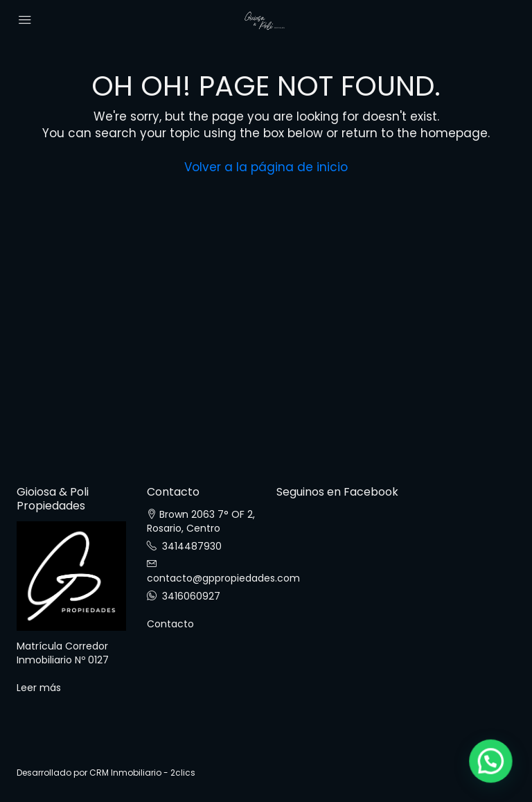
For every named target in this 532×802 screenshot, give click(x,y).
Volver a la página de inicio (266, 167)
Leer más (39, 688)
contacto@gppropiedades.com (223, 578)
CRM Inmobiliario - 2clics (142, 773)
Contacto (170, 624)
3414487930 (192, 546)
